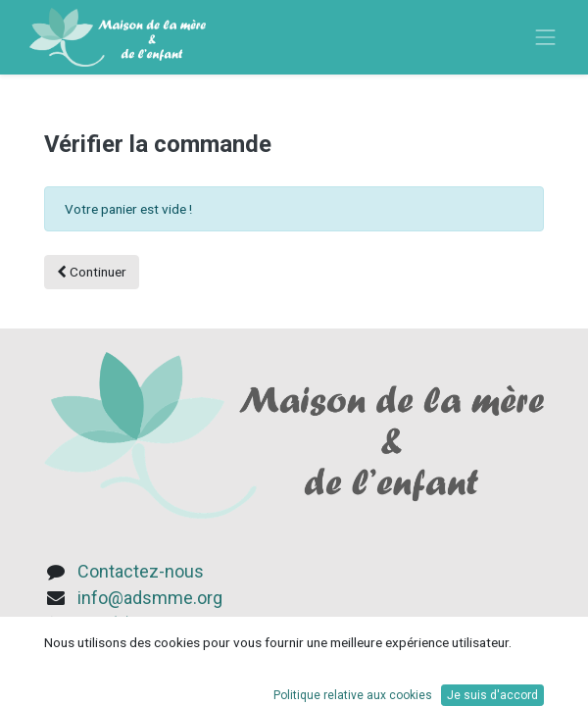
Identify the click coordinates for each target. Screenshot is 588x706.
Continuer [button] (92, 272)
